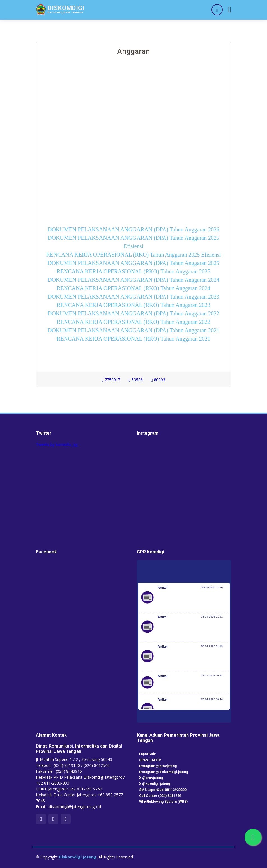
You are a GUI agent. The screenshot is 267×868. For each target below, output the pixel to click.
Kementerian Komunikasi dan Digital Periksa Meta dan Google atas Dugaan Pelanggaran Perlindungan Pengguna (191, 629)
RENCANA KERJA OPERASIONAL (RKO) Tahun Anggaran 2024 (133, 288)
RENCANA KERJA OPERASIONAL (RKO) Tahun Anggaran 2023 (133, 305)
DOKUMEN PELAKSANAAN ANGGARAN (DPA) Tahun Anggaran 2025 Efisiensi (133, 242)
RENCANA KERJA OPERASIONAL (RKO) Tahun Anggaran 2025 (133, 271)
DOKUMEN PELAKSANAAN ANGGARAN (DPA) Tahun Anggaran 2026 (133, 229)
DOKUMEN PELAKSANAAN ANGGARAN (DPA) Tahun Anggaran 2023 (133, 297)
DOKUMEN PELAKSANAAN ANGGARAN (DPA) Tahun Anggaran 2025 (133, 263)
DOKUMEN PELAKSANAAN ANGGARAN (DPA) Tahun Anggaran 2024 (133, 280)
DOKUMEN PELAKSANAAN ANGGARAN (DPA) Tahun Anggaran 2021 (133, 330)
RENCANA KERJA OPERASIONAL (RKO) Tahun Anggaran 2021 (133, 339)
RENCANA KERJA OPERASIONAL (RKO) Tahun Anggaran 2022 (133, 322)
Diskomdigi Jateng (78, 857)
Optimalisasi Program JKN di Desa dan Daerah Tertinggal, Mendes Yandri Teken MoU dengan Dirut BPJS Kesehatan (193, 659)
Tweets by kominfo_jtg (57, 444)
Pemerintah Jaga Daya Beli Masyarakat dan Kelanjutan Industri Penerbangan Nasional (192, 600)
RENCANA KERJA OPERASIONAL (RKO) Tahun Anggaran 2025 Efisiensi (133, 255)
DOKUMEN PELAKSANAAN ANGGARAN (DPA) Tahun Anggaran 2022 (133, 313)
